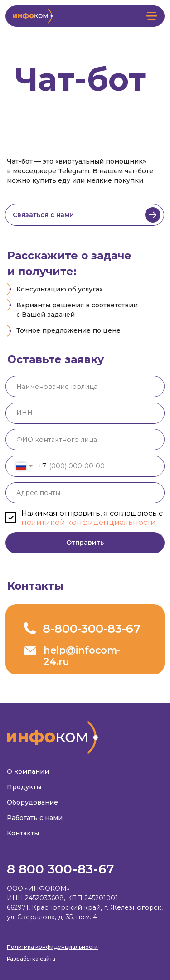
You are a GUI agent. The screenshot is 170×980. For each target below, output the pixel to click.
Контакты (23, 833)
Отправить (85, 543)
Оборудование (32, 802)
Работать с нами (35, 818)
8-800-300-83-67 (92, 628)
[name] (85, 439)
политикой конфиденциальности (89, 522)
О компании (28, 771)
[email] (85, 493)
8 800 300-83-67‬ (61, 869)
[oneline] (85, 386)
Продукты (24, 787)
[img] (153, 215)
